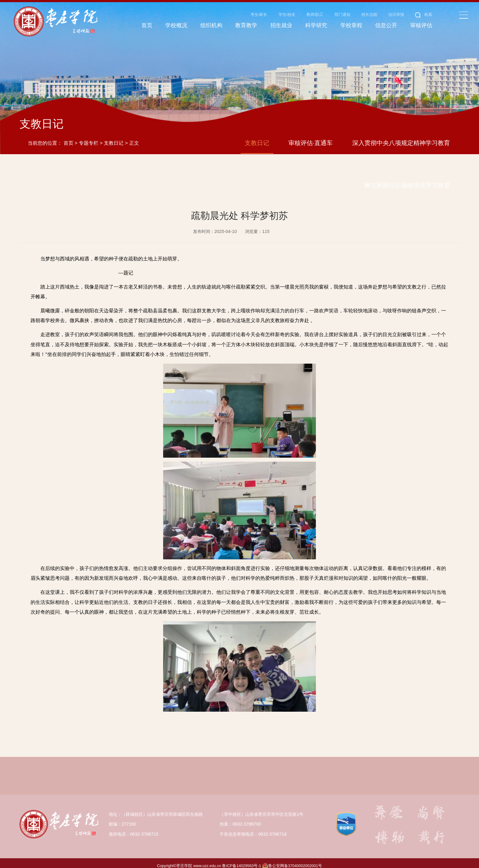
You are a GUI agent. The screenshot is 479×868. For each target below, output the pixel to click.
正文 (134, 137)
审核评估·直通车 (311, 137)
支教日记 (114, 137)
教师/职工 (315, 15)
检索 (424, 15)
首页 (68, 137)
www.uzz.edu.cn (207, 860)
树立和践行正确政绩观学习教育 (407, 180)
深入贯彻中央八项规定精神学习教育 (401, 137)
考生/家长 (259, 15)
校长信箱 (369, 15)
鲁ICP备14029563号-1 (241, 860)
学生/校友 (287, 15)
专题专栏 (89, 137)
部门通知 (342, 15)
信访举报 (396, 15)
